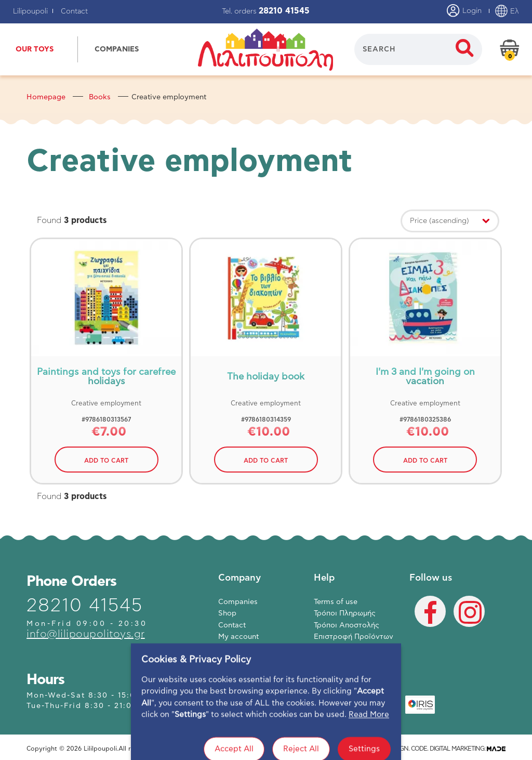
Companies (238, 602)
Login (464, 11)
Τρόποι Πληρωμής (345, 613)
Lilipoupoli (30, 11)
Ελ (507, 11)
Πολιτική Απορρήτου (350, 649)
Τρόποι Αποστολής (347, 625)
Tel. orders (266, 11)
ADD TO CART (106, 461)
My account (238, 637)
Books (100, 97)
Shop (227, 613)
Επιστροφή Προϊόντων (354, 637)
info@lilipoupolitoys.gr (86, 634)
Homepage (46, 97)
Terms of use (336, 602)
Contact (74, 11)
